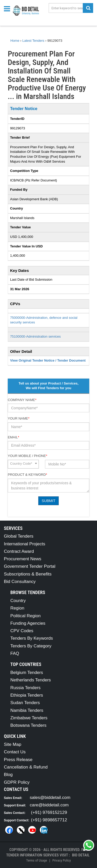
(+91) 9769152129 (49, 812)
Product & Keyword (27, 475)
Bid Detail (81, 855)
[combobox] (23, 464)
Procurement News (23, 559)
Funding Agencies (28, 623)
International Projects (25, 544)
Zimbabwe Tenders (29, 718)
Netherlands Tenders (31, 680)
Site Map (13, 744)
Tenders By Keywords (32, 638)
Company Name (22, 400)
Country (18, 601)
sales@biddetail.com (50, 798)
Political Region (25, 616)
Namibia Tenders (27, 710)
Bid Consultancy (20, 582)
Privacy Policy (61, 860)
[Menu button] (8, 8)
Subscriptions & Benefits (28, 574)
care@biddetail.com (49, 805)
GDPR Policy (17, 782)
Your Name (19, 418)
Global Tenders (19, 536)
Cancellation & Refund (26, 767)
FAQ (15, 653)
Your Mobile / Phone (27, 456)
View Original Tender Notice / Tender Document (48, 360)
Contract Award (19, 551)
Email (13, 437)
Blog (8, 775)
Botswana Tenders (28, 725)
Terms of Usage (36, 860)
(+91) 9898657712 (49, 820)
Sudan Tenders (25, 703)
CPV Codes (22, 631)
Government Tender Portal (30, 566)
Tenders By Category (31, 646)
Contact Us (15, 752)
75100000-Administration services (35, 336)
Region (17, 608)
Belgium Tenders (27, 673)
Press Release (18, 760)
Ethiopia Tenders (27, 695)
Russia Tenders (25, 688)
